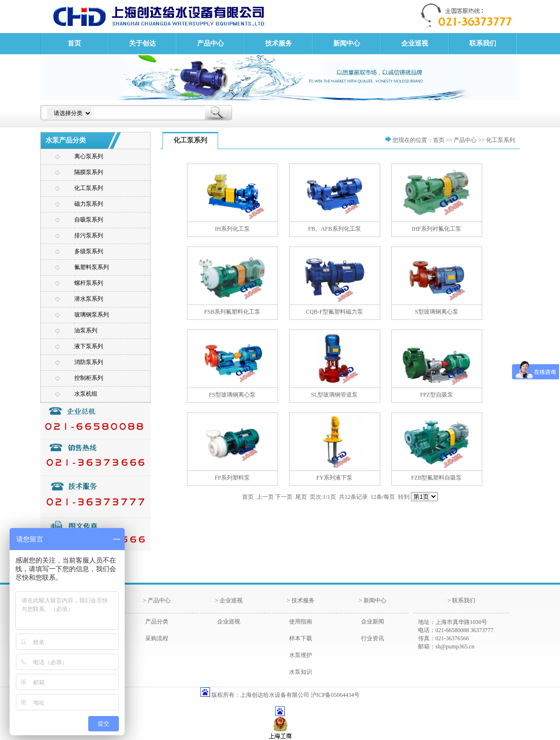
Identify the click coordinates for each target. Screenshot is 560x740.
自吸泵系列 (89, 220)
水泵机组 (86, 394)
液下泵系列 (89, 346)
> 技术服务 (301, 600)
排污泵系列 (89, 235)
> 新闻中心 (373, 600)
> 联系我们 (461, 600)
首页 (74, 43)
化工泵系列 (89, 188)
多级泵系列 (89, 251)
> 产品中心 (157, 600)
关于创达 (142, 43)
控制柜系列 (89, 378)
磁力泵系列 (89, 204)
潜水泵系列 (89, 299)
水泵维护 (301, 655)
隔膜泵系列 (89, 172)
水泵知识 (301, 672)
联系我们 (483, 43)
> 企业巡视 (229, 600)
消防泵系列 (89, 362)
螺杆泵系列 (89, 283)
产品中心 (210, 43)
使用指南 (301, 622)
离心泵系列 (89, 156)
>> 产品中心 (461, 140)
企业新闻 (373, 622)
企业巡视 (415, 43)
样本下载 (301, 638)
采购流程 (157, 638)
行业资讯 (373, 638)
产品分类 (157, 622)
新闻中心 (347, 43)
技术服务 (279, 43)
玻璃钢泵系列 (92, 315)
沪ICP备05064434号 (335, 695)
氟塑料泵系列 (92, 267)
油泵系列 (86, 330)
